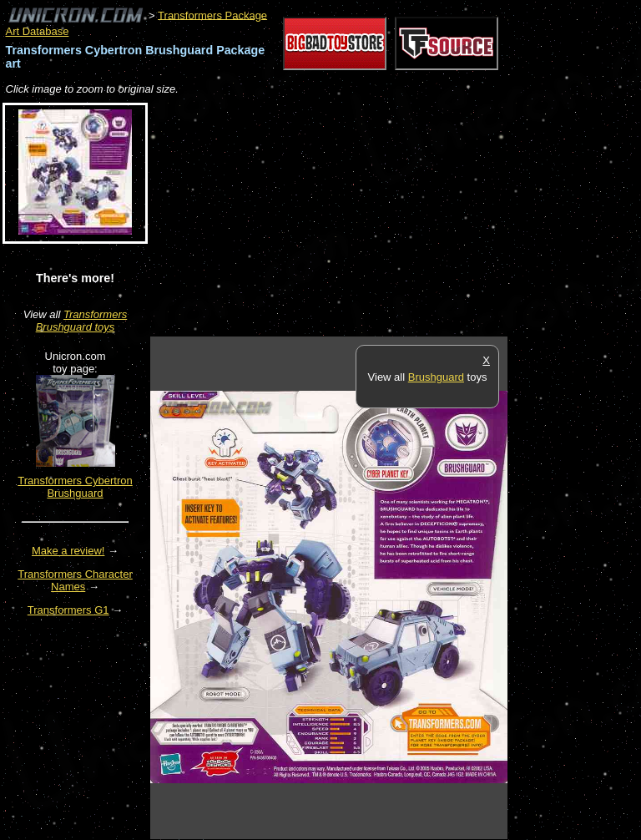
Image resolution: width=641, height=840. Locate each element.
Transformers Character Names (75, 580)
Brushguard (436, 377)
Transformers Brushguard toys (82, 321)
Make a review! (68, 551)
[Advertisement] (346, 217)
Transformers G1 (68, 610)
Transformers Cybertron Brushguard (75, 487)
